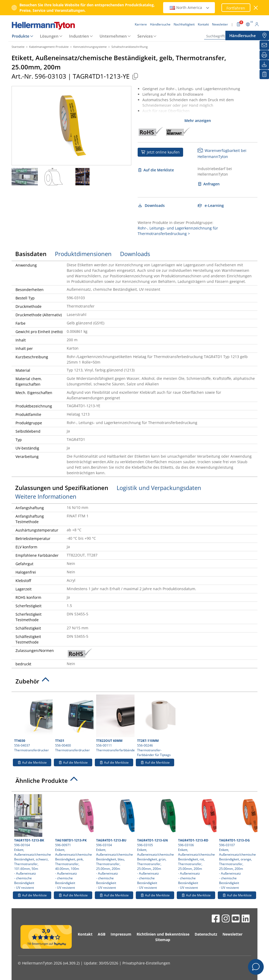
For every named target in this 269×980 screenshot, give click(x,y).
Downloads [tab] (135, 254)
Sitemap (163, 940)
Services (145, 36)
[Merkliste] (264, 74)
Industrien (79, 36)
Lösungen (49, 36)
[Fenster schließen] (256, 8)
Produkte (21, 36)
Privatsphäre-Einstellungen (146, 963)
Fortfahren (236, 8)
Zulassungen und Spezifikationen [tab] (62, 488)
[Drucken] (264, 55)
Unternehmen (113, 36)
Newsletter (232, 934)
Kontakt (85, 934)
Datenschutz (206, 934)
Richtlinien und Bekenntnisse (163, 934)
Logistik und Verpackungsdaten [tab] (159, 488)
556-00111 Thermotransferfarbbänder (115, 723)
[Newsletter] (264, 45)
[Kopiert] (135, 76)
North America (190, 7)
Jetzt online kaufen (160, 152)
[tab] (134, 683)
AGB (102, 934)
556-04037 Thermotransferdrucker (33, 723)
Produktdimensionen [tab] (83, 254)
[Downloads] (264, 65)
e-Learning (211, 205)
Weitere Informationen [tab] (46, 496)
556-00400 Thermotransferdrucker (74, 723)
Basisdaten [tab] (31, 254)
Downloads (151, 205)
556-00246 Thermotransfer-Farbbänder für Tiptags (156, 726)
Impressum (121, 934)
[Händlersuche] (264, 35)
